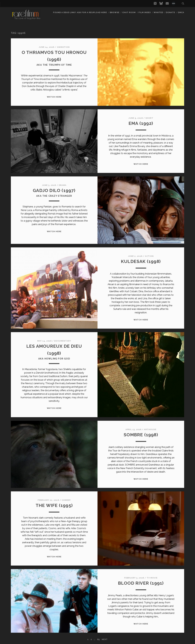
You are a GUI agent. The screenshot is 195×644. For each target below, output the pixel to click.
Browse (115, 12)
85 (98, 639)
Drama (63, 185)
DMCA (181, 12)
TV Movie (152, 578)
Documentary (63, 341)
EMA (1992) (141, 123)
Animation (63, 47)
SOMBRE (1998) (141, 435)
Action (149, 256)
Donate (171, 12)
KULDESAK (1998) (141, 261)
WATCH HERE (54, 97)
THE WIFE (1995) (54, 505)
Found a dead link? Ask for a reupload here (80, 12)
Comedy (66, 500)
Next (105, 639)
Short (149, 118)
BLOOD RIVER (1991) (141, 583)
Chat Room (129, 12)
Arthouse (150, 429)
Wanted (158, 12)
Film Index (145, 12)
